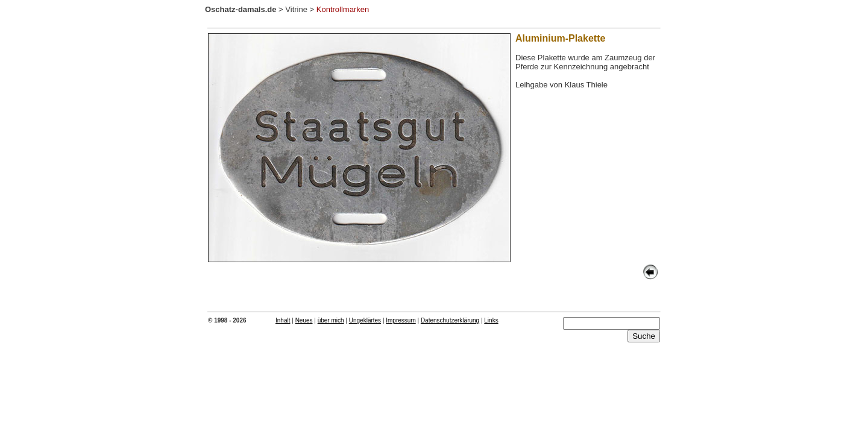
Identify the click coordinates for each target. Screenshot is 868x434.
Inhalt (283, 320)
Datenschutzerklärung (450, 320)
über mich (331, 320)
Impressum (401, 320)
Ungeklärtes (365, 320)
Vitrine (296, 9)
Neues (304, 320)
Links (491, 320)
